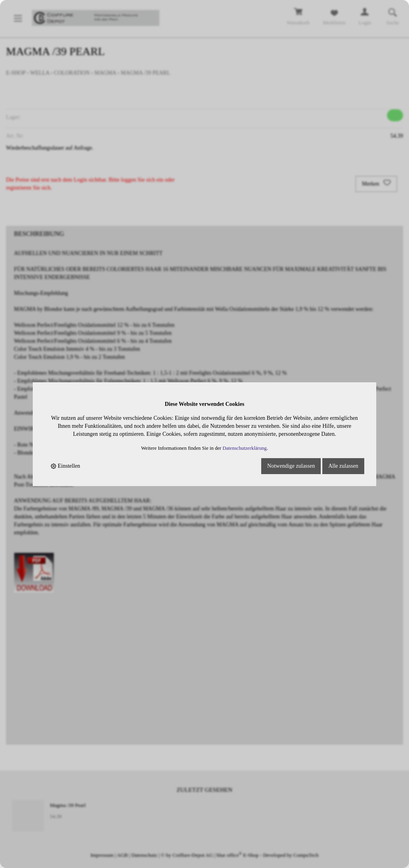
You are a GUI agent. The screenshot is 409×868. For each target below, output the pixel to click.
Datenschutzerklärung (245, 448)
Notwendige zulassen (291, 466)
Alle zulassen (343, 466)
